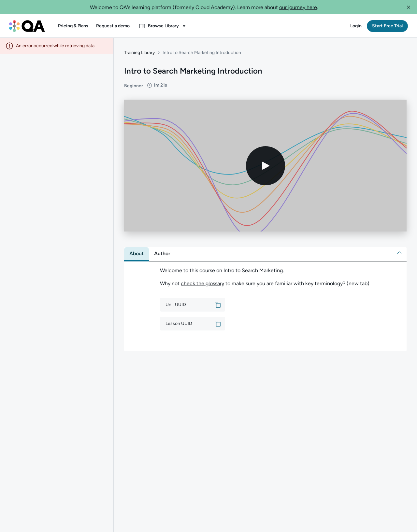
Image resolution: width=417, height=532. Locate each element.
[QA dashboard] (27, 26)
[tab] (137, 251)
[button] (409, 7)
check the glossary (202, 281)
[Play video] (266, 163)
